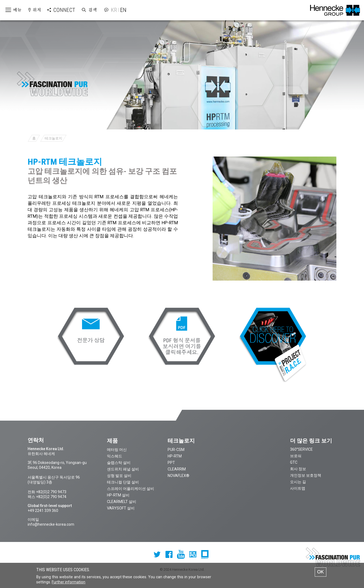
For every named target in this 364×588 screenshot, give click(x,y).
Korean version (115, 10)
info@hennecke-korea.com (51, 524)
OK (321, 574)
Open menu (11, 10)
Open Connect (56, 10)
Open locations (34, 10)
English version (122, 10)
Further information (69, 584)
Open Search (89, 10)
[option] (275, 219)
